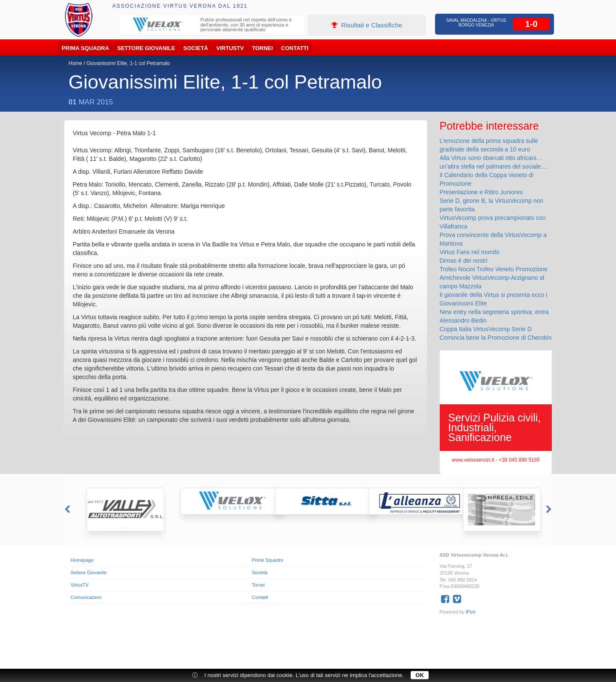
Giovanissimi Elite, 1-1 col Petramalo (128, 63)
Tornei (262, 48)
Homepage (82, 560)
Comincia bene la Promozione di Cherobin (496, 338)
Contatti (295, 48)
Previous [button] (66, 510)
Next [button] (550, 510)
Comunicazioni (86, 597)
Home (75, 63)
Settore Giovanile (146, 48)
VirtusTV (230, 48)
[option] (212, 26)
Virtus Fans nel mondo (470, 252)
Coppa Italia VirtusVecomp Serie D (486, 329)
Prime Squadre (268, 560)
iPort (471, 612)
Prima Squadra (85, 48)
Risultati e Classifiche (367, 25)
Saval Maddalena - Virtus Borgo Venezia (476, 23)
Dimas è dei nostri (464, 261)
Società (196, 48)
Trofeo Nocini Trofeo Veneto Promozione (494, 269)
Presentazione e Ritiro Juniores (481, 192)
